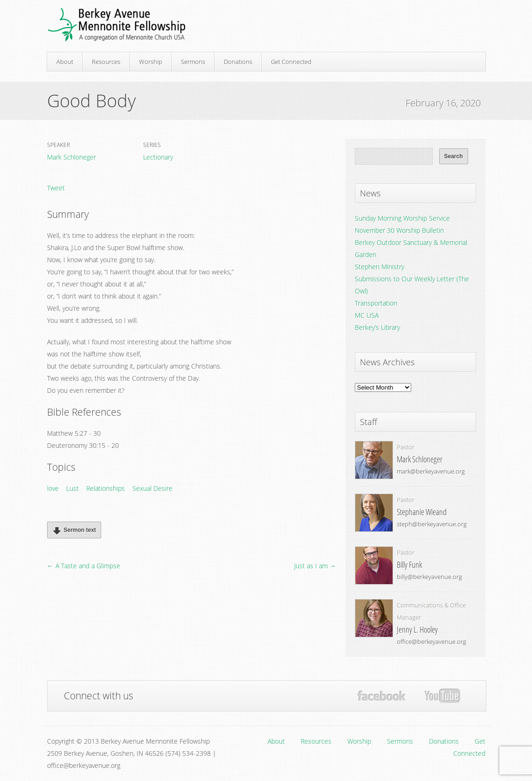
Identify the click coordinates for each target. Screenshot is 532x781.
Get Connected (291, 62)
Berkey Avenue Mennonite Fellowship (117, 25)
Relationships (106, 488)
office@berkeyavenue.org (432, 642)
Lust (73, 488)
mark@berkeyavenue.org (431, 471)
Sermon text (73, 530)
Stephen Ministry (380, 267)
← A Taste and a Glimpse (84, 566)
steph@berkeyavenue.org (432, 524)
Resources (106, 62)
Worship (151, 62)
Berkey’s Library (377, 327)
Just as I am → (315, 566)
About (65, 62)
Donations (238, 62)
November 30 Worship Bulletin (399, 230)
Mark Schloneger (72, 157)
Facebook (382, 696)
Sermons (193, 62)
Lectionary (158, 157)
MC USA (367, 315)
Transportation (376, 303)
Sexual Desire (152, 488)
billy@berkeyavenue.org (429, 577)
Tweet (56, 188)
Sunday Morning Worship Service (402, 218)
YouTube (442, 696)
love (53, 488)
